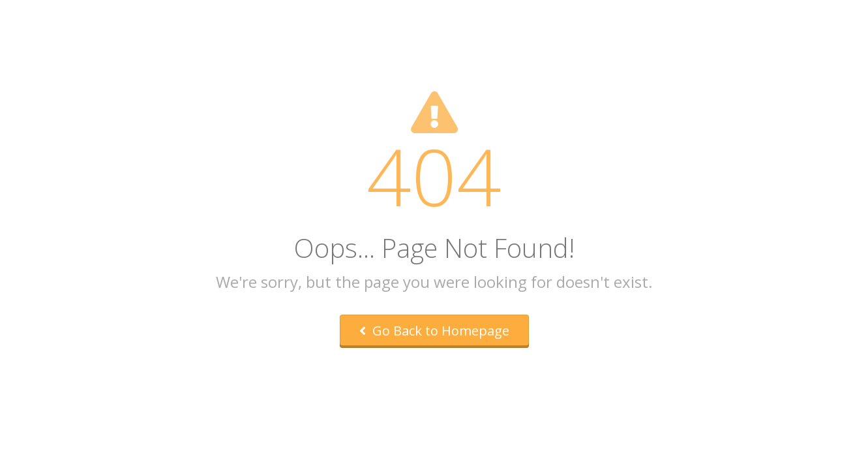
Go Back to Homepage (434, 331)
